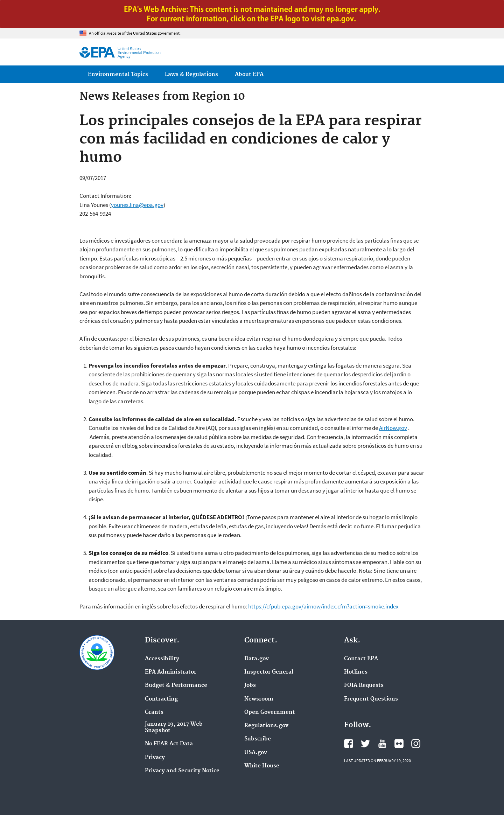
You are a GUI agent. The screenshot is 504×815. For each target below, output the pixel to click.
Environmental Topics (118, 74)
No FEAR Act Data (169, 744)
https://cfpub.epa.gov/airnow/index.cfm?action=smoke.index (323, 606)
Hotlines (356, 672)
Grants (154, 712)
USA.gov (256, 753)
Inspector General (269, 672)
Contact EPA (361, 659)
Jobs (250, 685)
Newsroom (259, 699)
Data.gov (257, 659)
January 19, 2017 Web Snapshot (174, 727)
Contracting (161, 699)
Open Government (270, 712)
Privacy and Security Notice (182, 771)
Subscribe (258, 739)
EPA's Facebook (349, 744)
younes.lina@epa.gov (137, 205)
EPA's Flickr (399, 744)
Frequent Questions (371, 699)
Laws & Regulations (191, 74)
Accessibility (162, 659)
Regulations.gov (266, 726)
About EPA (249, 74)
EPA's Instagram (416, 744)
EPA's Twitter (365, 744)
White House (262, 766)
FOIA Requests (364, 685)
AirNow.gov (393, 428)
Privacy (155, 758)
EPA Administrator (171, 672)
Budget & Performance (176, 685)
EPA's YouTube (382, 744)
